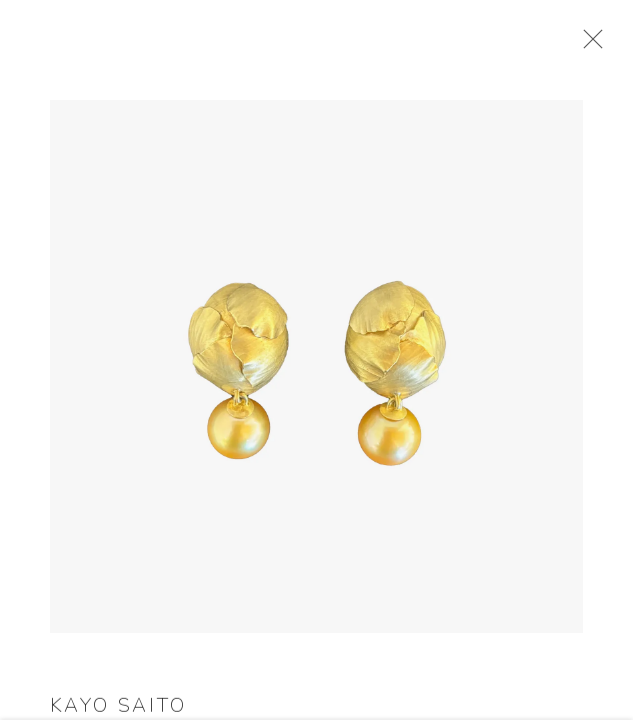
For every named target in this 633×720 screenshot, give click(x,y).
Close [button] (590, 45)
